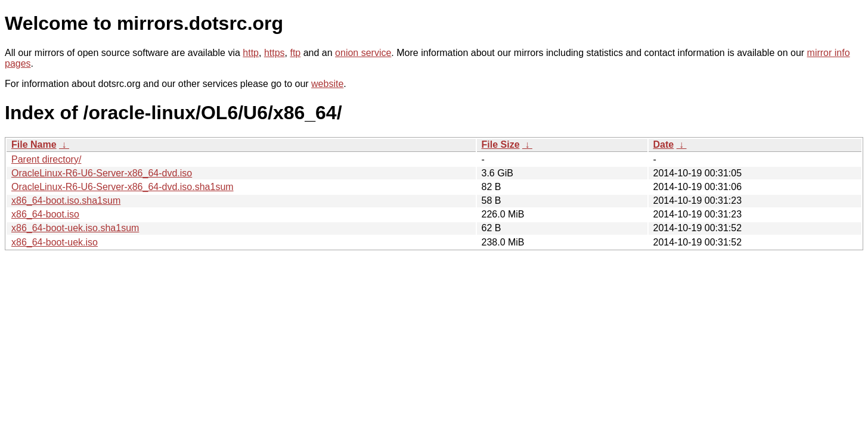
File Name (34, 144)
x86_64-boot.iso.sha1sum (66, 200)
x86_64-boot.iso (45, 214)
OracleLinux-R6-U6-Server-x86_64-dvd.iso (102, 173)
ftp (295, 53)
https (275, 53)
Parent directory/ (46, 159)
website (327, 84)
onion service (363, 53)
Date (664, 144)
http (251, 53)
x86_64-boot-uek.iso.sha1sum (75, 228)
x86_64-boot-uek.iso (55, 242)
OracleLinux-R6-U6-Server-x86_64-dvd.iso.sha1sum (123, 187)
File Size (501, 144)
